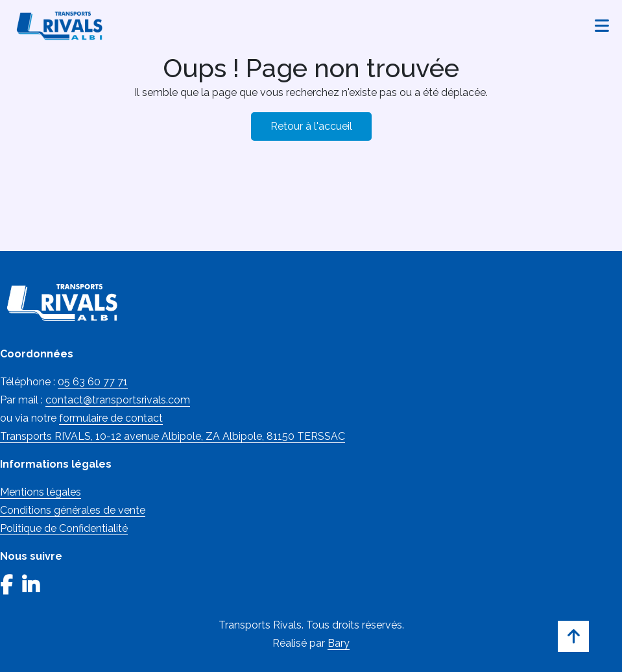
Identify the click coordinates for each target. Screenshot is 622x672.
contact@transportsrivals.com (118, 400)
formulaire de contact (111, 418)
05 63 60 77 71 (93, 382)
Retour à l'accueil (311, 126)
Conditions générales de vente (73, 510)
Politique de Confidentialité (64, 528)
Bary (339, 643)
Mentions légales (41, 492)
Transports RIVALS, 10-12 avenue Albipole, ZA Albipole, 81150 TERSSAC (173, 436)
